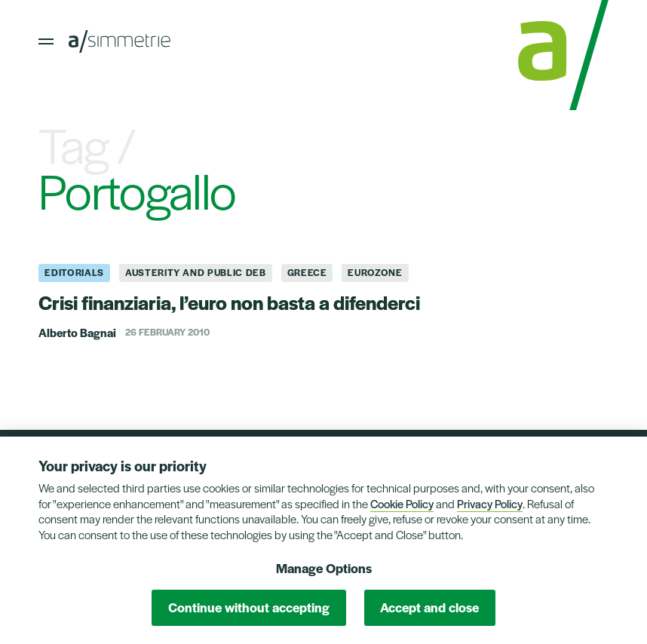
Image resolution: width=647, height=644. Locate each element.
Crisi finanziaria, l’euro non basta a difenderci (229, 302)
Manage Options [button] (324, 568)
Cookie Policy (402, 503)
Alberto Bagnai (77, 332)
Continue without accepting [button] (249, 607)
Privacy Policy (490, 503)
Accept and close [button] (429, 607)
